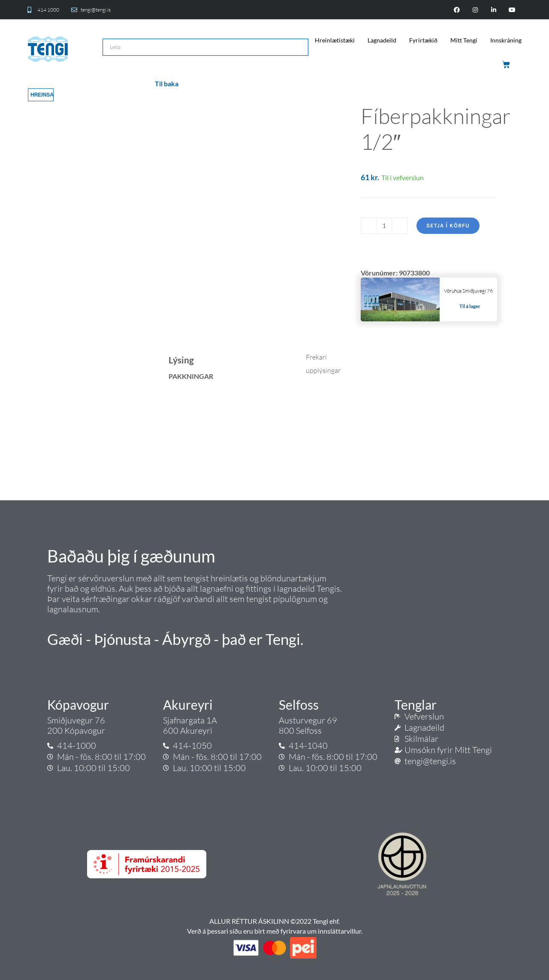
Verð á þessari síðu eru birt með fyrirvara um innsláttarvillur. (275, 931)
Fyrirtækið (423, 40)
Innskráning (506, 40)
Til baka (167, 83)
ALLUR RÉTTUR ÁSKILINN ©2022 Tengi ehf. (274, 921)
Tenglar (416, 705)
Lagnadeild (382, 40)
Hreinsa (42, 95)
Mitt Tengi (464, 40)
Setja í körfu (448, 225)
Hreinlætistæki (335, 40)
